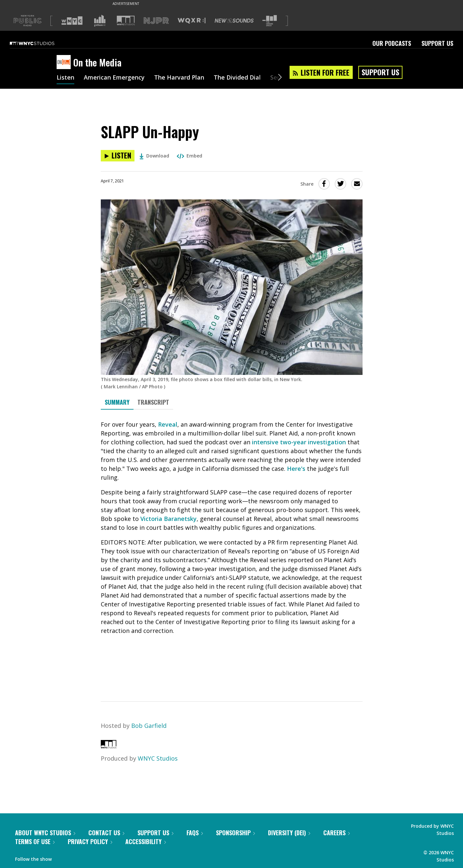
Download (154, 156)
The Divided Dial (237, 78)
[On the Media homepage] (65, 63)
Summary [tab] (117, 402)
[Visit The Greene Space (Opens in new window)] (270, 21)
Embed (189, 156)
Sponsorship (235, 833)
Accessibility (146, 841)
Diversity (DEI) (289, 833)
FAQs (195, 833)
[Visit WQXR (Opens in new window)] (192, 21)
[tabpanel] (232, 550)
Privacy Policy (90, 841)
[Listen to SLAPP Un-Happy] (118, 156)
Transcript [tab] (153, 402)
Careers (337, 833)
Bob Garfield (149, 726)
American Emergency (114, 78)
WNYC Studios (158, 758)
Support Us (437, 43)
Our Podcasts (392, 43)
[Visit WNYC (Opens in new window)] (72, 21)
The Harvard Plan (179, 78)
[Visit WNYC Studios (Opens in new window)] (126, 20)
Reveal (168, 424)
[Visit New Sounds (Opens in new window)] (234, 21)
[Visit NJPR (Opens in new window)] (156, 21)
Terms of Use (35, 841)
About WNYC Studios (45, 833)
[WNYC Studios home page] (40, 43)
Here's (296, 469)
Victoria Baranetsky (169, 519)
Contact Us (106, 833)
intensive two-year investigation (299, 442)
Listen (65, 78)
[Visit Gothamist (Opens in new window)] (100, 21)
